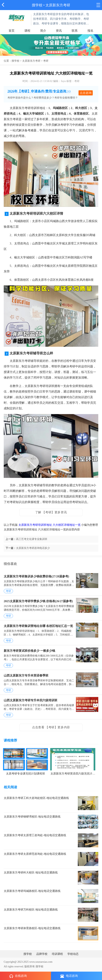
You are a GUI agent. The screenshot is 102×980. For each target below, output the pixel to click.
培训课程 (57, 954)
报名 (90, 31)
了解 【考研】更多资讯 (51, 512)
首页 (12, 31)
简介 (43, 31)
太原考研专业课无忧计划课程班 (25, 774)
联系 (75, 31)
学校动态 (73, 954)
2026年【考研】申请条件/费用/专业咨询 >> (39, 91)
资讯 (59, 31)
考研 (46, 61)
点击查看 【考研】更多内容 (51, 727)
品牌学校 (42, 954)
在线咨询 (18, 976)
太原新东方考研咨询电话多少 (33, 548)
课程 (27, 31)
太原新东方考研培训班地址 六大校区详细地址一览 (50, 525)
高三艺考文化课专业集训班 (32, 539)
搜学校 (37, 5)
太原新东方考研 (31, 61)
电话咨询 (69, 976)
